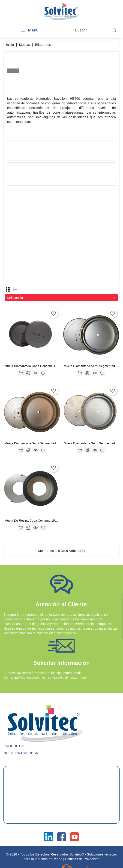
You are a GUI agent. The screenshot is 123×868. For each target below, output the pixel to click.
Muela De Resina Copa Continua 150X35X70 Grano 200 (44, 521)
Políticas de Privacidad (82, 859)
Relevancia (62, 298)
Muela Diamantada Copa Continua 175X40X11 (37, 366)
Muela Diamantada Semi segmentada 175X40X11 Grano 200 (48, 443)
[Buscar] (81, 30)
